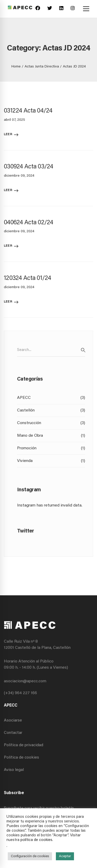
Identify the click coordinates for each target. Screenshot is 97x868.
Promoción (51, 448)
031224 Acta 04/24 (28, 111)
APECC (51, 398)
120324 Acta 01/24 (28, 278)
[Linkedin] (61, 9)
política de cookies (36, 840)
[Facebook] (38, 9)
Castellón (51, 410)
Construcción (51, 423)
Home (16, 67)
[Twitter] (50, 9)
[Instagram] (73, 9)
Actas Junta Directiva (42, 67)
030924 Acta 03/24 (29, 167)
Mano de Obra (51, 436)
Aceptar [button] (65, 856)
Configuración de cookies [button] (30, 856)
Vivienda (51, 461)
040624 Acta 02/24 (29, 223)
